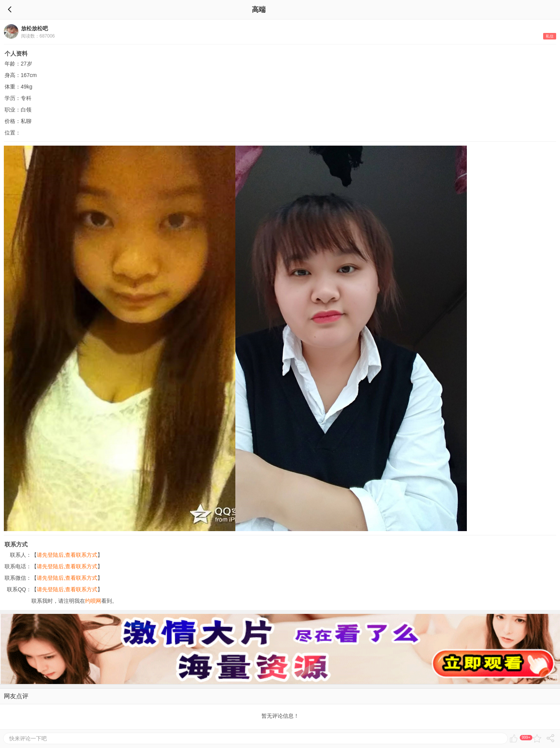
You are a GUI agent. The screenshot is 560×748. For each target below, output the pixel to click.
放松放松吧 (34, 28)
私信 (550, 36)
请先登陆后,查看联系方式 (67, 555)
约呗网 (93, 601)
